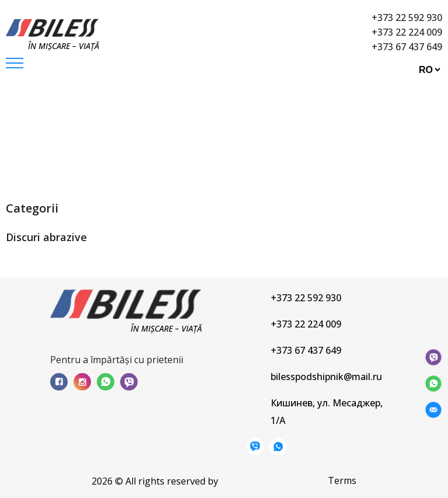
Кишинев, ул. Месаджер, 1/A (327, 412)
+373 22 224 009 (407, 32)
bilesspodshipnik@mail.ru (326, 377)
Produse (104, 140)
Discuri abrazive (177, 140)
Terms (342, 480)
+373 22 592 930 (407, 18)
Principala (44, 140)
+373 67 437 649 (407, 47)
